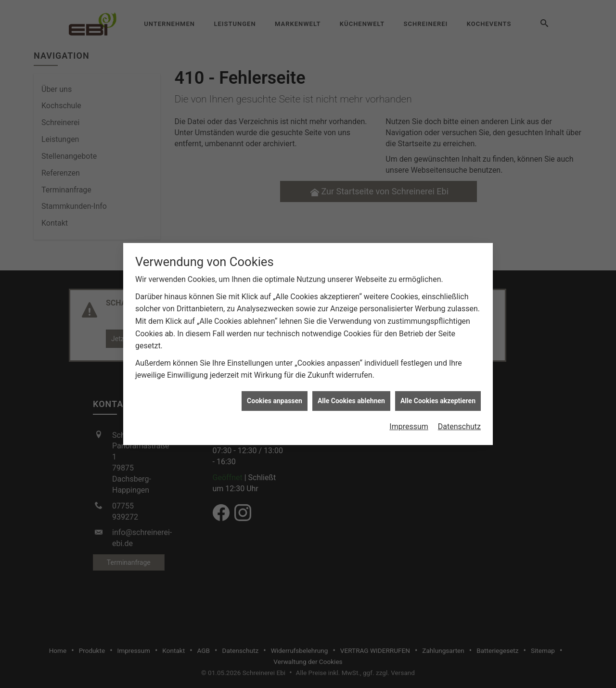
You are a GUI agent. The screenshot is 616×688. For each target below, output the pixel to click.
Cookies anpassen (275, 396)
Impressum (409, 422)
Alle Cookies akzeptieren (438, 396)
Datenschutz (459, 422)
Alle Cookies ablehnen (351, 396)
